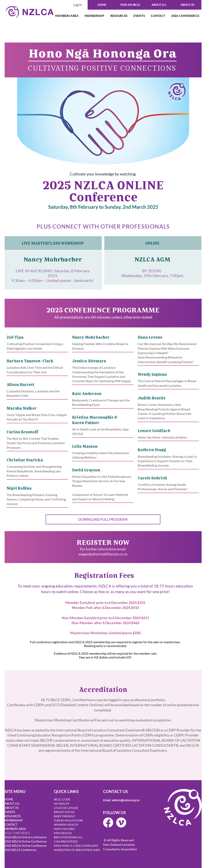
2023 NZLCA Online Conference (26, 842)
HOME (9, 800)
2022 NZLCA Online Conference (26, 846)
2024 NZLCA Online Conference (26, 837)
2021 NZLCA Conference (20, 850)
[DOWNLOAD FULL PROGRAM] (103, 519)
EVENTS (10, 812)
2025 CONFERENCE (17, 833)
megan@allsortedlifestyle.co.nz (103, 554)
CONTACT (11, 825)
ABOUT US (12, 808)
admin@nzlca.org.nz (126, 800)
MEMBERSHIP (14, 821)
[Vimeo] (121, 822)
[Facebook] (108, 822)
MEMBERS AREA (15, 829)
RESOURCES (13, 816)
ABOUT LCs (12, 804)
